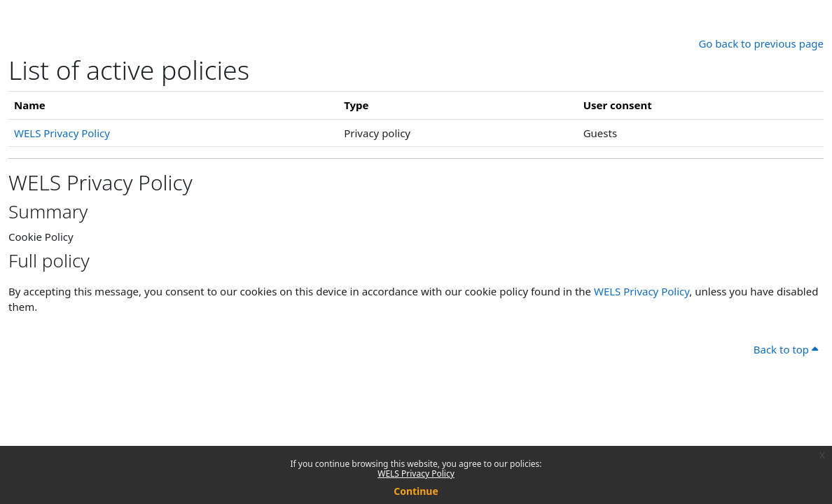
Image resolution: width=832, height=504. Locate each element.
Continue (416, 491)
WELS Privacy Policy (416, 474)
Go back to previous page (761, 43)
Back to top (786, 349)
